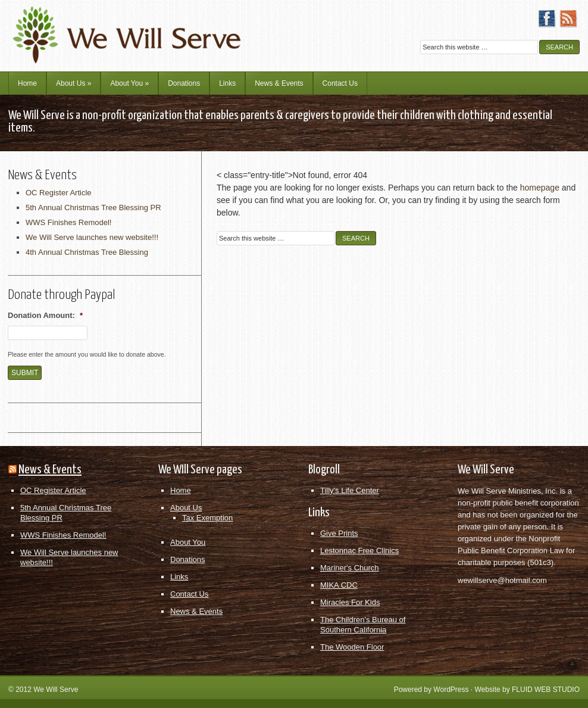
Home (27, 83)
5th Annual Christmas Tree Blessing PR (93, 208)
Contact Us (340, 83)
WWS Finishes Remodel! (68, 222)
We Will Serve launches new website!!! (92, 237)
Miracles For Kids (350, 602)
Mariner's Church (350, 568)
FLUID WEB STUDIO (546, 690)
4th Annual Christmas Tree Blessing (87, 252)
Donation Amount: (45, 315)
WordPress (451, 690)
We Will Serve (56, 690)
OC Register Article (59, 193)
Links (227, 83)
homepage (540, 188)
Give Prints (339, 533)
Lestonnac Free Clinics (359, 551)
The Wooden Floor (352, 647)
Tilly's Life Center (350, 490)
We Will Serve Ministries (112, 27)
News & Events (279, 83)
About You (129, 83)
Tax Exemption (207, 518)
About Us (73, 83)
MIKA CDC (339, 585)
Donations (184, 83)
